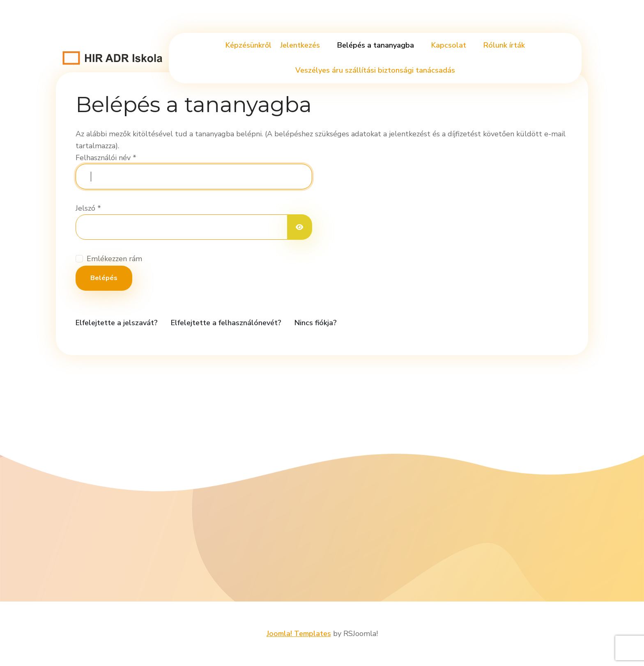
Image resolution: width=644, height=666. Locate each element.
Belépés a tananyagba (376, 45)
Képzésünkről (248, 45)
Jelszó (88, 208)
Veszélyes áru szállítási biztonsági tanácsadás (375, 70)
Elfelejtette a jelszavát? (117, 323)
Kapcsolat (449, 45)
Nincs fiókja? (316, 323)
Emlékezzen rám (114, 259)
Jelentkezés (300, 45)
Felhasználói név (106, 158)
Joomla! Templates (299, 634)
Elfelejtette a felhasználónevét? (226, 323)
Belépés (104, 278)
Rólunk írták (504, 45)
